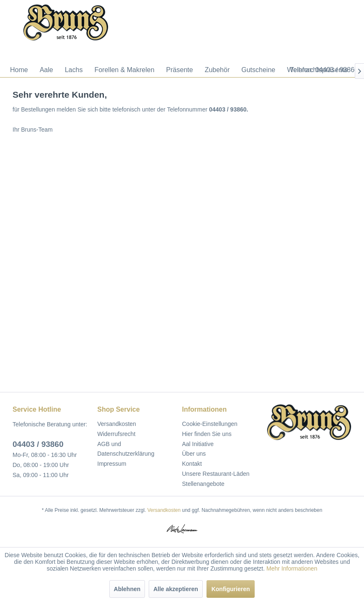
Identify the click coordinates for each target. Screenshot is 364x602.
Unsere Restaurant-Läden (216, 474)
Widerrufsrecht (116, 434)
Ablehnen (127, 589)
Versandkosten (117, 424)
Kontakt (192, 464)
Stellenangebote (203, 484)
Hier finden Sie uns (207, 434)
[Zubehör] (217, 70)
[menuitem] (19, 70)
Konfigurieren (231, 589)
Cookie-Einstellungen (210, 424)
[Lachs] (74, 70)
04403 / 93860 (38, 444)
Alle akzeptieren (176, 589)
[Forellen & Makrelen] (124, 70)
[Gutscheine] (258, 70)
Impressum (112, 464)
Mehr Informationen (292, 568)
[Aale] (46, 70)
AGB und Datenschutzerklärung (126, 449)
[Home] (19, 70)
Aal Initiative (198, 444)
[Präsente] (180, 70)
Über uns (194, 454)
